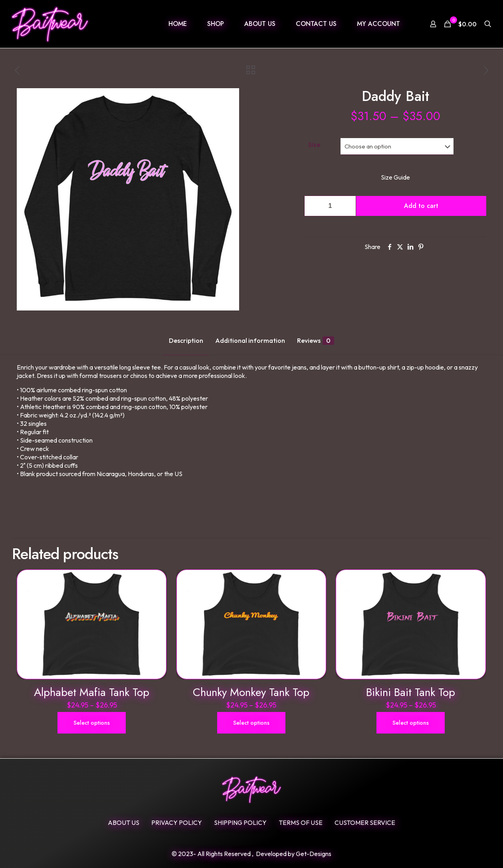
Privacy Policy (177, 823)
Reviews (316, 341)
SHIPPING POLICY (240, 823)
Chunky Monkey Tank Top (251, 692)
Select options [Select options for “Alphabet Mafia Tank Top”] (92, 723)
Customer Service (365, 823)
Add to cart (421, 206)
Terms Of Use (301, 823)
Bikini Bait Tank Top (411, 692)
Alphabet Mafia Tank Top (92, 692)
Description (186, 340)
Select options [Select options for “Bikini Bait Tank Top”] (411, 723)
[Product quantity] (330, 206)
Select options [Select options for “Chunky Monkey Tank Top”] (251, 723)
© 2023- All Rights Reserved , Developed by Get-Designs (252, 854)
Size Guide (395, 177)
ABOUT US (124, 823)
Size (314, 144)
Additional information (250, 340)
